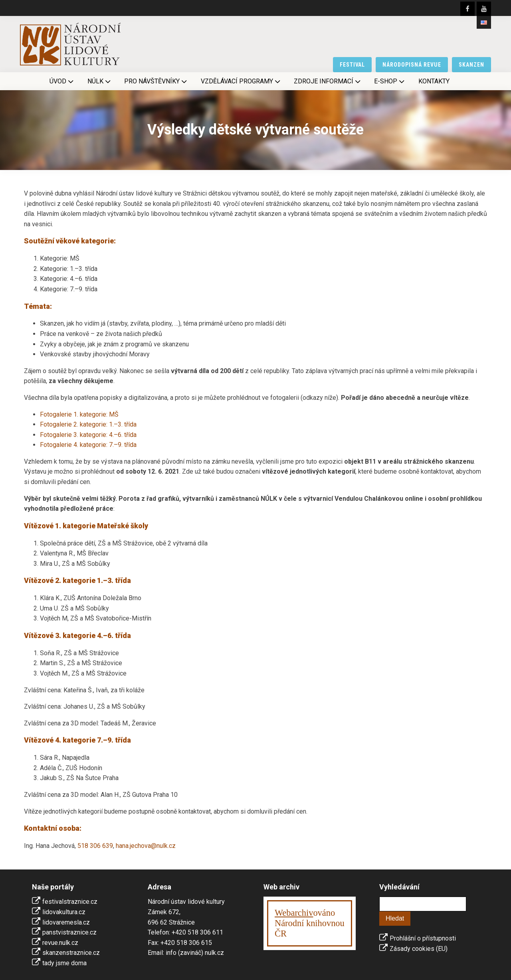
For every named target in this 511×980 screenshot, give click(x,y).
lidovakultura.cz (64, 912)
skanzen (471, 65)
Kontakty (434, 81)
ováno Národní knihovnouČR (310, 923)
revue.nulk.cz (60, 943)
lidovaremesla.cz (66, 922)
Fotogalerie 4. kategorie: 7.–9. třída (88, 445)
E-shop (390, 81)
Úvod (62, 81)
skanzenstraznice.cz (71, 953)
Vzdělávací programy (241, 81)
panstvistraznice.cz (69, 932)
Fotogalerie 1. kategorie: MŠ (79, 414)
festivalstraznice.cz (70, 902)
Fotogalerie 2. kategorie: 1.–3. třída (88, 424)
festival (353, 65)
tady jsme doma (64, 963)
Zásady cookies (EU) (419, 949)
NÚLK (100, 81)
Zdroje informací (328, 81)
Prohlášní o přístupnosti (423, 938)
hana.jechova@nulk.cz (146, 846)
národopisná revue (412, 65)
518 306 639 (95, 846)
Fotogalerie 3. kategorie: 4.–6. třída (88, 435)
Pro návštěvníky (156, 81)
